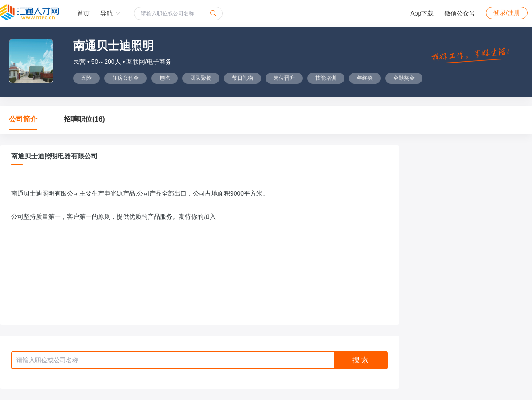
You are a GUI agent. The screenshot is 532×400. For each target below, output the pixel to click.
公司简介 (23, 119)
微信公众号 (460, 13)
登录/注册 (507, 12)
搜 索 (360, 360)
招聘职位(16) (84, 119)
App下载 (422, 13)
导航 (110, 13)
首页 (83, 13)
